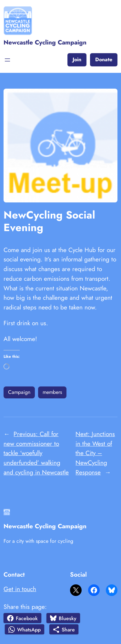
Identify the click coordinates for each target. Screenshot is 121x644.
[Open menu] (7, 60)
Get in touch (20, 589)
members (52, 392)
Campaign (19, 392)
